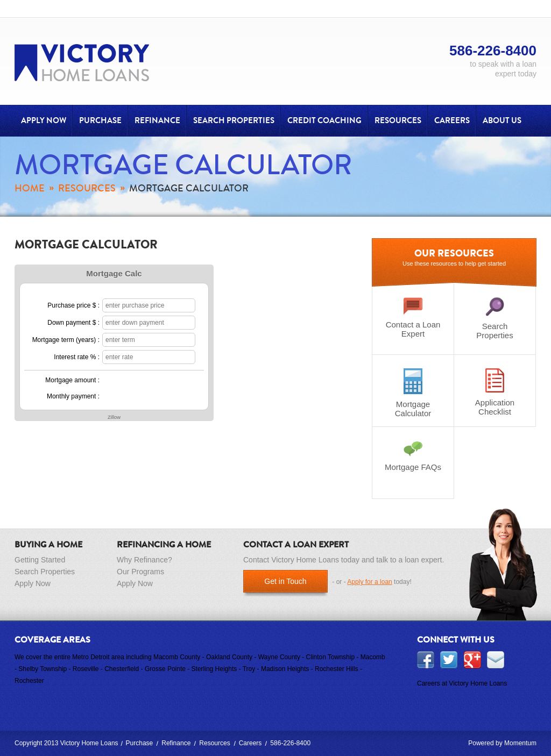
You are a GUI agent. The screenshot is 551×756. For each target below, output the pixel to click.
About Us (502, 120)
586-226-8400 (290, 743)
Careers (452, 120)
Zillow (114, 417)
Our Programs (140, 572)
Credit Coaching (324, 120)
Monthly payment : (73, 396)
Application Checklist (495, 392)
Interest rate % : (77, 357)
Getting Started (40, 560)
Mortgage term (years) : (66, 340)
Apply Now (44, 120)
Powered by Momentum (502, 743)
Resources (398, 120)
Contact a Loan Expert (413, 317)
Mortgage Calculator (413, 393)
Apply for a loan (369, 582)
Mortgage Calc (114, 273)
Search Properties (234, 120)
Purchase (100, 120)
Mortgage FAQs (413, 456)
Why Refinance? (144, 560)
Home (30, 188)
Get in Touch (285, 581)
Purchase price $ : (73, 305)
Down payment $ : (73, 323)
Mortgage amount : (72, 380)
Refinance (157, 120)
